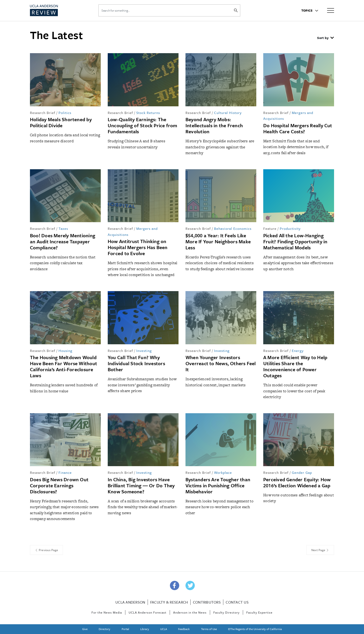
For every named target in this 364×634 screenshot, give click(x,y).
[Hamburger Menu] (331, 10)
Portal (125, 629)
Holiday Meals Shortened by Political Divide (61, 122)
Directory (104, 629)
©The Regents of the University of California (255, 629)
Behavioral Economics (233, 228)
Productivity (290, 228)
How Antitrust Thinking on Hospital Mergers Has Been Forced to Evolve (138, 247)
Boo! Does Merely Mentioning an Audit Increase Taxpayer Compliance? (63, 241)
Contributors (207, 602)
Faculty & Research (169, 602)
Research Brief (43, 113)
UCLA (164, 629)
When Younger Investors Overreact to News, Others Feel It (221, 363)
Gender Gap (302, 472)
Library (145, 629)
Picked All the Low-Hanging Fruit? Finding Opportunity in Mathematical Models (295, 241)
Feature (270, 228)
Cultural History (228, 113)
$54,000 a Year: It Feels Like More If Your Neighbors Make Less (218, 241)
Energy (298, 351)
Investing (144, 351)
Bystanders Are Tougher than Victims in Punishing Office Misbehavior (218, 485)
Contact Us (237, 602)
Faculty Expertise (259, 612)
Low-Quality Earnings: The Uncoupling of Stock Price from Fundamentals (143, 125)
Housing (65, 351)
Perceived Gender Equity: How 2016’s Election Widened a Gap (297, 482)
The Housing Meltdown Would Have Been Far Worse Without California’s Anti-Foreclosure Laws (63, 366)
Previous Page (46, 550)
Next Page (320, 550)
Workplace (223, 472)
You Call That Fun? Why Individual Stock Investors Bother (136, 363)
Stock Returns (148, 113)
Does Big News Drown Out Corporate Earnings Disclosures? (59, 485)
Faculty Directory (226, 612)
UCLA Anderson (130, 602)
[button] (325, 38)
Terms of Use (209, 629)
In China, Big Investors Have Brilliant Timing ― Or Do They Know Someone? (141, 485)
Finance (65, 472)
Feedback (184, 629)
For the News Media (107, 612)
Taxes (63, 228)
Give (85, 629)
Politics (65, 113)
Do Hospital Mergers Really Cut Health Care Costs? (298, 128)
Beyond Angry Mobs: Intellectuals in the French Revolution (214, 125)
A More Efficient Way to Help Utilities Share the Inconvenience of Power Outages (295, 366)
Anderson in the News (190, 612)
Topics (310, 10)
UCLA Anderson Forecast (148, 612)
